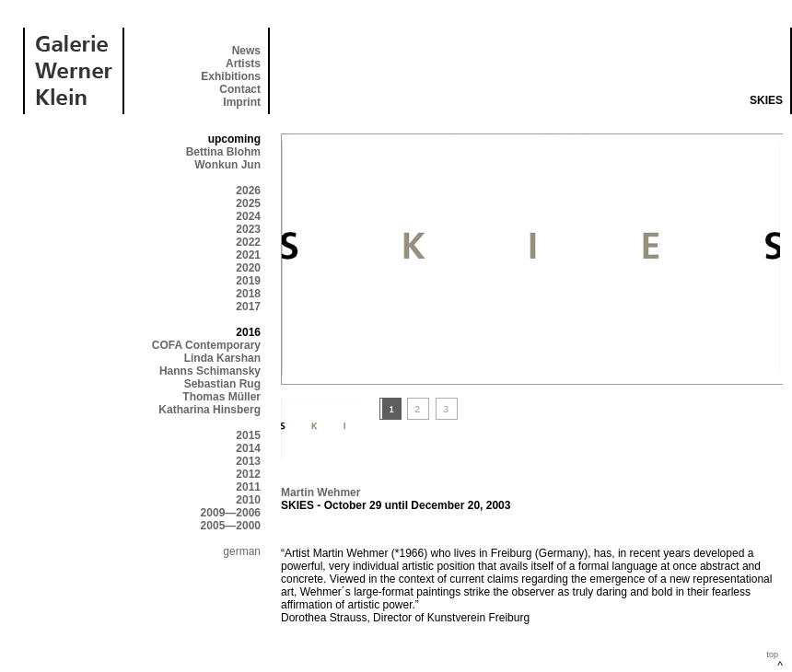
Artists (243, 64)
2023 (248, 229)
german (242, 551)
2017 (248, 307)
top (772, 655)
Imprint (242, 102)
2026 (248, 191)
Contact (240, 89)
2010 (248, 500)
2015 (248, 435)
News (246, 51)
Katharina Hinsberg (210, 410)
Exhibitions (231, 76)
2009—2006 (231, 513)
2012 (248, 474)
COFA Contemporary (206, 345)
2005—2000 (231, 526)
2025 (248, 203)
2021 (248, 255)
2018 (248, 294)
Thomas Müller (221, 397)
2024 (248, 216)
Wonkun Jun (227, 165)
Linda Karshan (222, 358)
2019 (248, 281)
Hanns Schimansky (210, 371)
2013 (248, 461)
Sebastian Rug (222, 384)
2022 (248, 242)
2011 (248, 487)
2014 (248, 448)
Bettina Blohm (223, 152)
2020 (248, 268)
